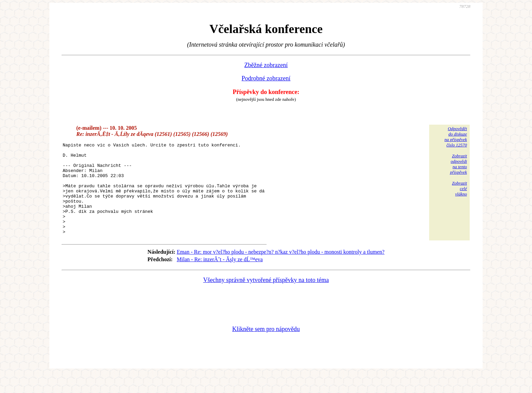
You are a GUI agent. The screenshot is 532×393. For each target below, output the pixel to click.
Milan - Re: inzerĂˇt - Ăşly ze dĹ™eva (220, 278)
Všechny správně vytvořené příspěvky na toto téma (266, 298)
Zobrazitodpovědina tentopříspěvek (458, 164)
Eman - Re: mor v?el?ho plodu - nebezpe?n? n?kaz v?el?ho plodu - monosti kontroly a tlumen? (281, 270)
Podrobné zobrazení (266, 78)
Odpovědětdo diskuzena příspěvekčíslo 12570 (456, 137)
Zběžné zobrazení (266, 65)
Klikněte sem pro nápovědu (266, 347)
